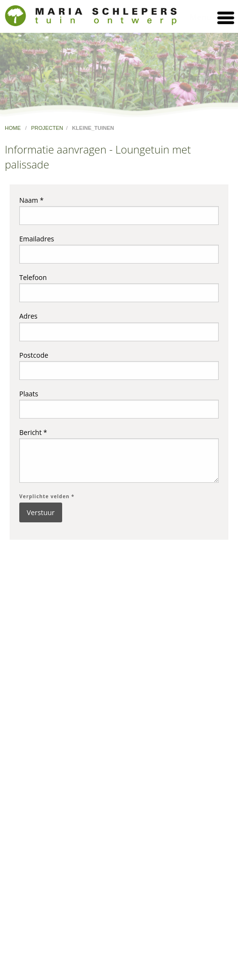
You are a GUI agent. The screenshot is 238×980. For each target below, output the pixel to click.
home (13, 128)
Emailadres (119, 249)
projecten (47, 128)
